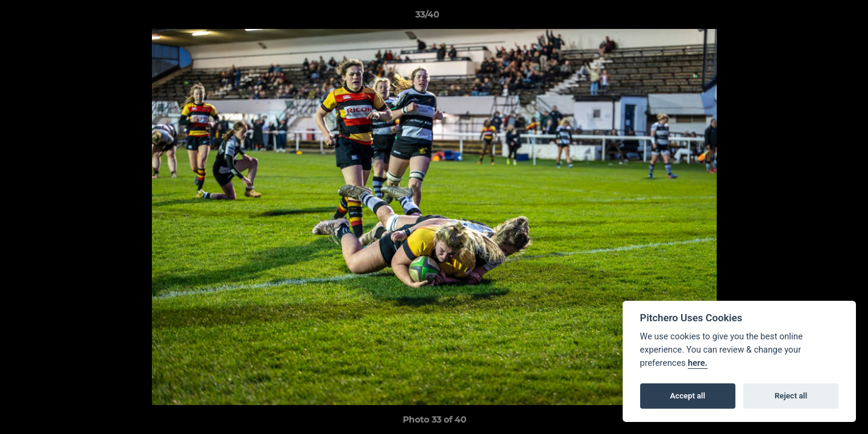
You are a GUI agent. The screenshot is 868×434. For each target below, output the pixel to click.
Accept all (688, 396)
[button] (817, 17)
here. (698, 363)
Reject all (791, 396)
